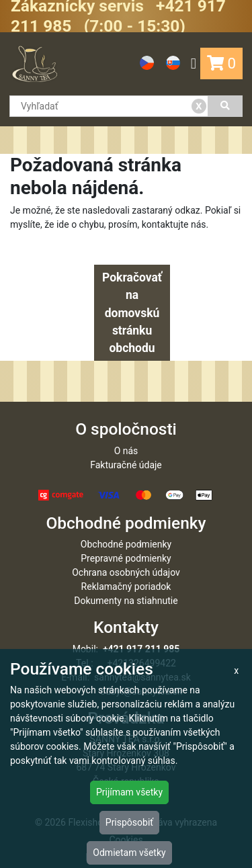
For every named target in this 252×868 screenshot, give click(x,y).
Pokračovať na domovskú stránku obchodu (132, 313)
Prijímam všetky (129, 792)
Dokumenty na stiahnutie (126, 601)
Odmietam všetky (129, 853)
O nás (126, 451)
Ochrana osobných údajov (126, 572)
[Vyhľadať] (225, 106)
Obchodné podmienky (126, 544)
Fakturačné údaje (126, 465)
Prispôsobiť (129, 822)
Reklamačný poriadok (126, 587)
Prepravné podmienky (126, 558)
